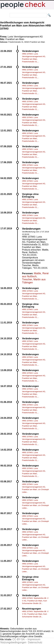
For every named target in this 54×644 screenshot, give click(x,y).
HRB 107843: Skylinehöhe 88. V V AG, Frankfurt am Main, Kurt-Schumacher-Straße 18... (35, 601)
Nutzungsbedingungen (13, 642)
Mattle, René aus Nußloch (35, 275)
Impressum (34, 639)
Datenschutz (35, 642)
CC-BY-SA (19, 639)
